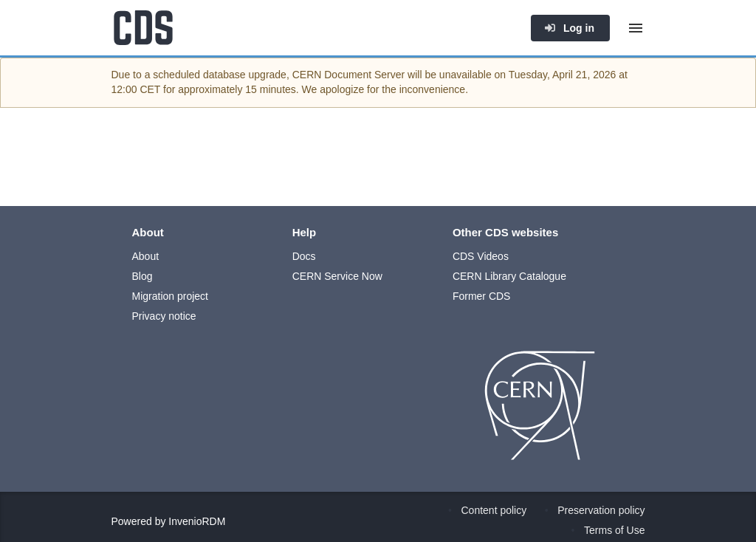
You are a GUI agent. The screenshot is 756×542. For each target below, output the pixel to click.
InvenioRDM (197, 521)
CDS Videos (481, 256)
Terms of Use (614, 530)
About (146, 256)
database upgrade (245, 75)
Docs (304, 256)
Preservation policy (601, 510)
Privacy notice (164, 316)
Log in (569, 28)
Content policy (494, 510)
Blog (142, 276)
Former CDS (482, 296)
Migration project (171, 296)
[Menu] (636, 28)
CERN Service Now (337, 276)
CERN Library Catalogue (509, 276)
